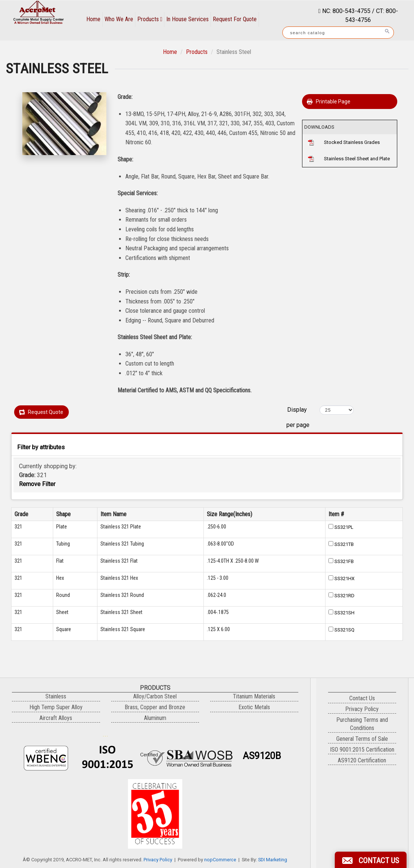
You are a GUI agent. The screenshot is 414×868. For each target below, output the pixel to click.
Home (93, 19)
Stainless (56, 696)
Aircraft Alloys (56, 718)
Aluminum (155, 718)
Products (150, 19)
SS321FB (344, 561)
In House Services (187, 19)
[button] (371, 860)
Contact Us (362, 698)
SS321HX (344, 578)
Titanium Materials (254, 696)
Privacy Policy (158, 860)
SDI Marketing (273, 860)
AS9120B (262, 756)
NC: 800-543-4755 (346, 11)
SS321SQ (344, 630)
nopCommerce (220, 860)
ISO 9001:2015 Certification (362, 750)
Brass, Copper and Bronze (155, 707)
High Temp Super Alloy (56, 707)
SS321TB (344, 544)
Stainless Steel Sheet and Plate (357, 159)
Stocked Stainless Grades (352, 142)
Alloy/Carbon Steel (155, 696)
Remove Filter (37, 484)
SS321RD (344, 596)
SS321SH (344, 613)
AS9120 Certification (362, 760)
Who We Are (119, 19)
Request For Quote (235, 19)
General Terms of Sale (362, 739)
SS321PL (344, 527)
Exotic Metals (254, 707)
